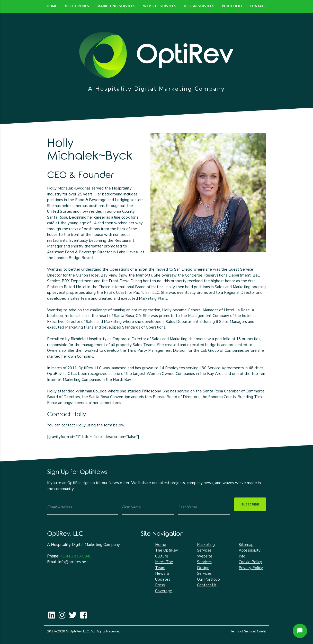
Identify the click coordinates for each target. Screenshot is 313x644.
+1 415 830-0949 (76, 556)
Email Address (60, 507)
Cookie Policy (250, 562)
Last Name (187, 507)
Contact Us (207, 585)
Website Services (160, 6)
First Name (131, 507)
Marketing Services (116, 6)
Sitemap (246, 545)
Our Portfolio (208, 579)
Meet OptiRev (77, 6)
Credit (261, 631)
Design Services (199, 6)
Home (52, 6)
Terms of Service (243, 631)
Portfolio (232, 6)
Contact (258, 6)
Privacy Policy (251, 568)
